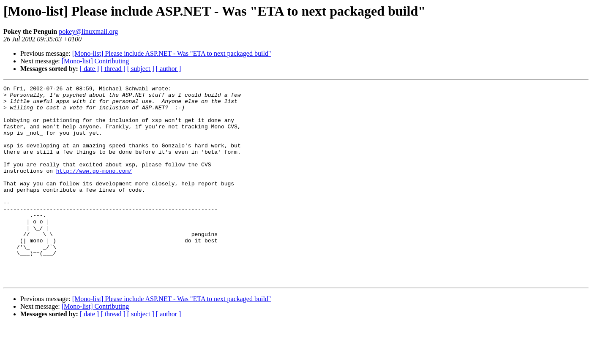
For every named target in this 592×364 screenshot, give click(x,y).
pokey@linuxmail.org (88, 31)
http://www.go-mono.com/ (94, 188)
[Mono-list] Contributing (95, 61)
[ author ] (169, 69)
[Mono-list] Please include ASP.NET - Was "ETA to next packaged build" (172, 53)
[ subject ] (141, 69)
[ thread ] (113, 69)
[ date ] (89, 69)
